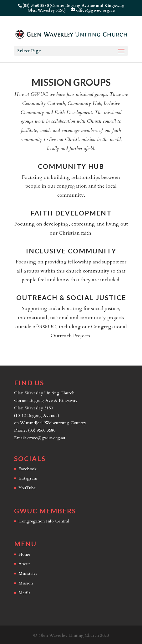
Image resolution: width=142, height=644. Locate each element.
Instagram (28, 478)
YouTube (27, 488)
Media (24, 593)
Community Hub (71, 166)
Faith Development (71, 213)
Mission (26, 583)
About (24, 564)
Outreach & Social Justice (71, 297)
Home (24, 554)
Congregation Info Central (44, 521)
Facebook (28, 469)
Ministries (28, 573)
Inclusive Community (71, 251)
